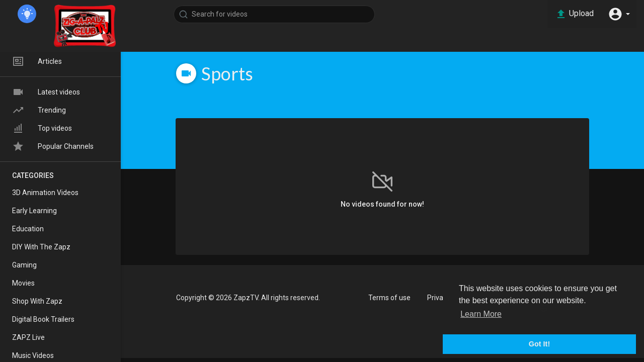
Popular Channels (53, 146)
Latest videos (46, 92)
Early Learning (34, 211)
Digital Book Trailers (43, 319)
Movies (23, 283)
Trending (39, 110)
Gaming (24, 265)
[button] (619, 14)
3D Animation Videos (45, 193)
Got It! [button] (539, 344)
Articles (37, 61)
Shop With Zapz (37, 301)
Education (28, 229)
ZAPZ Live (28, 337)
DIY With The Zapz (41, 247)
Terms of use (389, 298)
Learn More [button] (481, 314)
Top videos (42, 128)
